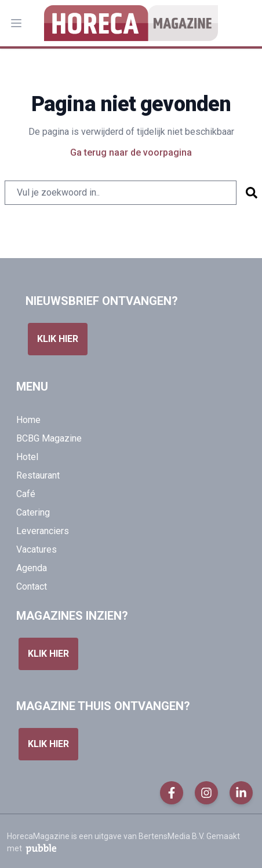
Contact (32, 586)
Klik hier (58, 339)
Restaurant (38, 475)
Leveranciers (43, 531)
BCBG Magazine (49, 438)
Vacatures (37, 549)
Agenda (32, 568)
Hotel (27, 457)
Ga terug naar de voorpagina (131, 152)
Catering (33, 512)
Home (28, 420)
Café (26, 494)
